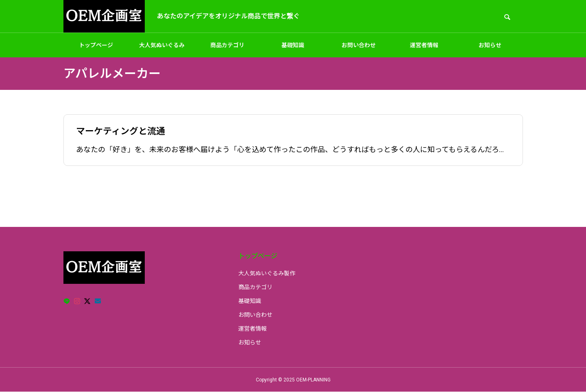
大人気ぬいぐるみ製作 (162, 50)
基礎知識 (293, 45)
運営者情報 (424, 45)
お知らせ (490, 45)
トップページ (96, 45)
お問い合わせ (359, 45)
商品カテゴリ (227, 45)
